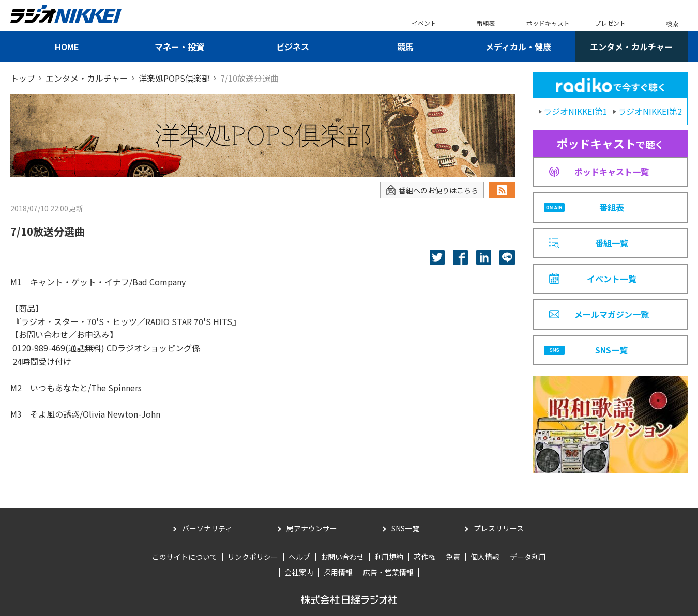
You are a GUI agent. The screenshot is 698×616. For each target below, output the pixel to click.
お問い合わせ (342, 557)
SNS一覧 (405, 528)
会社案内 (299, 572)
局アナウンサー (312, 528)
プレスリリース (499, 528)
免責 (453, 557)
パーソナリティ (207, 528)
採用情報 (338, 572)
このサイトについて (185, 557)
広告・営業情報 (388, 572)
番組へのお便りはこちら (432, 190)
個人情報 (485, 557)
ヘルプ (299, 557)
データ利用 (528, 557)
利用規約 (389, 557)
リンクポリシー (253, 557)
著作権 (424, 557)
